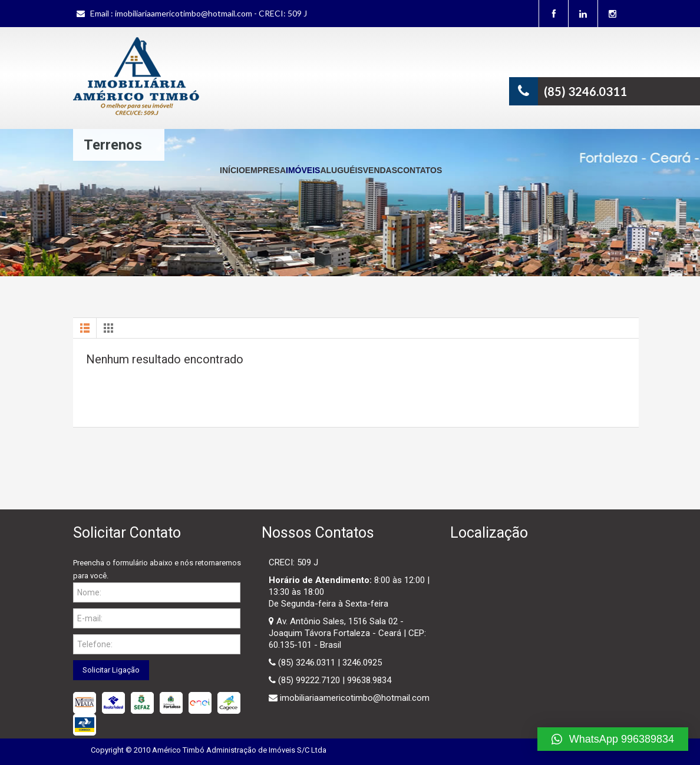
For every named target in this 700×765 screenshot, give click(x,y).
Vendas (380, 170)
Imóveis (303, 170)
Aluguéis (341, 170)
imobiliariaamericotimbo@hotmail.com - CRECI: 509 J (211, 13)
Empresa (265, 170)
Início (232, 170)
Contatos (420, 170)
